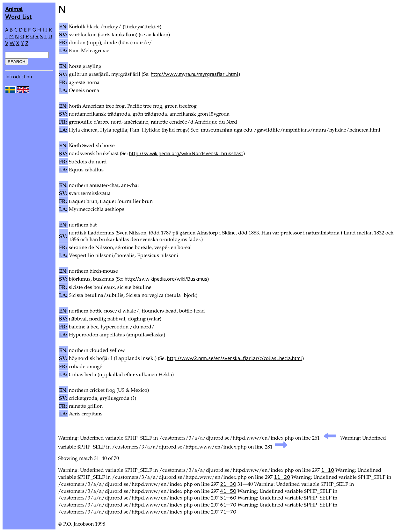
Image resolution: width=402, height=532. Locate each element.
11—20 (282, 477)
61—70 (228, 505)
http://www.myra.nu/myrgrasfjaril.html (195, 74)
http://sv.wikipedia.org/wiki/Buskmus (166, 279)
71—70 (228, 512)
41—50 (228, 491)
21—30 (228, 484)
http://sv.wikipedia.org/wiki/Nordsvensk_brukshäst (186, 153)
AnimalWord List (18, 13)
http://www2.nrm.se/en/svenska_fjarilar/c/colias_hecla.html (235, 358)
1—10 (328, 470)
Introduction (18, 76)
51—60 (228, 498)
